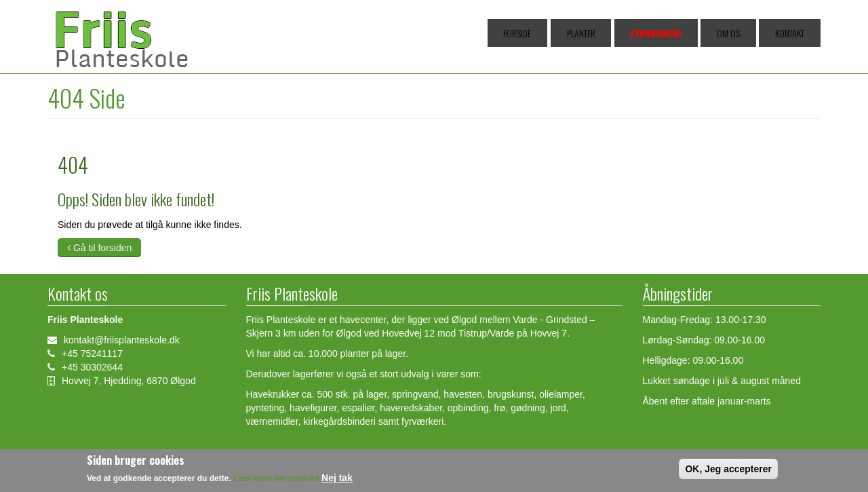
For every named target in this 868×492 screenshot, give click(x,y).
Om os (750, 33)
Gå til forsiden (99, 248)
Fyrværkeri (693, 33)
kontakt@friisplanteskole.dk (122, 340)
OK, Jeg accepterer (728, 472)
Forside (586, 33)
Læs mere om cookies (276, 481)
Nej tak (337, 480)
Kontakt (796, 33)
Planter (634, 33)
